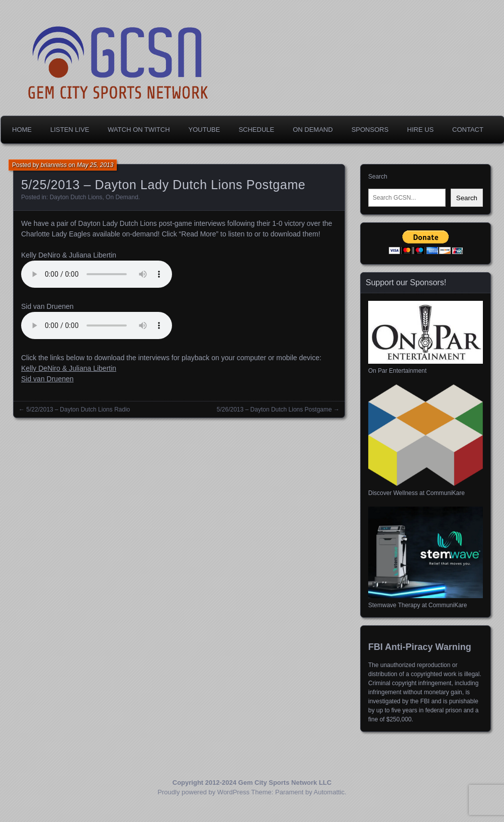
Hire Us (420, 130)
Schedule (256, 130)
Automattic (329, 792)
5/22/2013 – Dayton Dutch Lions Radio (78, 409)
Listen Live (70, 130)
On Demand (313, 130)
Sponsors (370, 130)
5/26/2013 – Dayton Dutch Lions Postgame (274, 409)
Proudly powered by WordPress (203, 792)
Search (378, 177)
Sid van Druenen (47, 379)
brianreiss (54, 165)
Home (22, 130)
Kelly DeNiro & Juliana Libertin (69, 368)
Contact (468, 130)
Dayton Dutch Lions (76, 197)
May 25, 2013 (95, 165)
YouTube (204, 130)
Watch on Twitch (139, 130)
